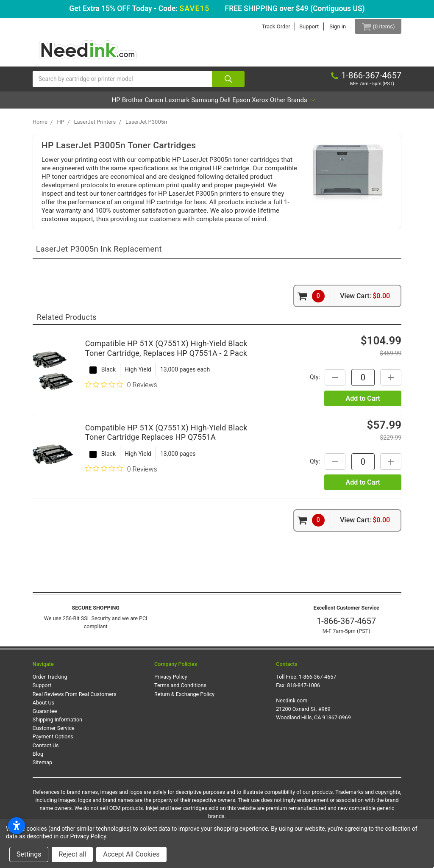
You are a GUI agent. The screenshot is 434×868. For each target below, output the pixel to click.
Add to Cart (363, 402)
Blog (38, 758)
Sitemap (42, 767)
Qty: (311, 381)
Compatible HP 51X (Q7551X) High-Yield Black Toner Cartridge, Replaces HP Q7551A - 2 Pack (166, 352)
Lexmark (164, 104)
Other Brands (340, 104)
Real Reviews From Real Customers (75, 698)
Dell (237, 104)
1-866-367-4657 (346, 625)
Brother (96, 104)
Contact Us (46, 749)
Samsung (204, 104)
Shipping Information (57, 724)
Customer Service (54, 732)
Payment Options (53, 741)
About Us (43, 706)
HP (68, 104)
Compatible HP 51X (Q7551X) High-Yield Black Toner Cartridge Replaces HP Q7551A (166, 437)
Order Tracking (50, 681)
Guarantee (45, 715)
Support (303, 26)
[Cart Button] (375, 26)
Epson (264, 104)
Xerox (295, 104)
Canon (129, 104)
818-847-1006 (303, 689)
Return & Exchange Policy (184, 698)
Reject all (72, 854)
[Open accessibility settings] (17, 826)
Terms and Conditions (180, 689)
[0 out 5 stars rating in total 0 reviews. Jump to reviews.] (121, 389)
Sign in (332, 26)
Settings (29, 854)
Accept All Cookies (131, 854)
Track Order (270, 26)
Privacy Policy (171, 681)
